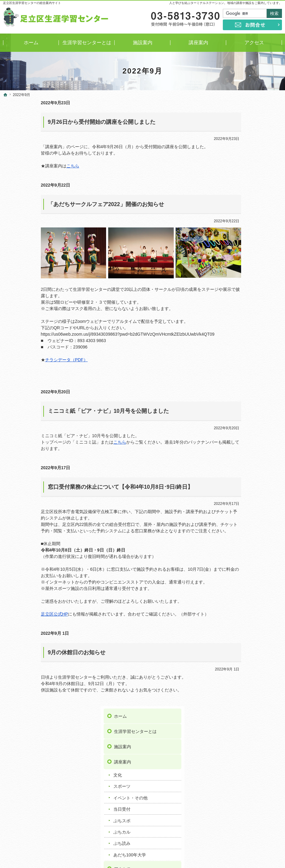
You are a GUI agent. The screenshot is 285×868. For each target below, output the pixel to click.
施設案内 (232, 138)
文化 (227, 166)
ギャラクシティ (233, 696)
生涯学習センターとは (244, 123)
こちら (35, 166)
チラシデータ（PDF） (29, 360)
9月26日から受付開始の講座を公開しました (64, 122)
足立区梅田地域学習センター (246, 613)
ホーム (230, 108)
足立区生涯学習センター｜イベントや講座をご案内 (172, 854)
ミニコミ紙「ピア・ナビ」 (248, 288)
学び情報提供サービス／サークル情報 (251, 305)
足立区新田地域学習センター (246, 645)
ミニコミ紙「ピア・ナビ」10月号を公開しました (71, 411)
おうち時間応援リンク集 (247, 323)
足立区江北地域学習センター (246, 626)
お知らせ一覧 (236, 353)
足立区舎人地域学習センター (246, 677)
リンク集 (232, 403)
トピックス (233, 378)
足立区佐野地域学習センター (246, 632)
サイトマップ (236, 464)
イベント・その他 (240, 189)
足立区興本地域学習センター (246, 619)
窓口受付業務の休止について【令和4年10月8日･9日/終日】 (83, 487)
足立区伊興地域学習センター (246, 606)
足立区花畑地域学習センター (246, 683)
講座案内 (232, 153)
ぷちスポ (231, 212)
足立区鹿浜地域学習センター (246, 638)
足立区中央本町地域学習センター (246, 661)
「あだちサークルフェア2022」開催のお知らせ (68, 204)
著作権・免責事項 (240, 449)
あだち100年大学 (239, 246)
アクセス (232, 260)
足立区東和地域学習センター (246, 670)
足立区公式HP (17, 614)
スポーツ (231, 178)
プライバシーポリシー (244, 434)
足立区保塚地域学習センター (246, 690)
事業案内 (232, 275)
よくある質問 (236, 338)
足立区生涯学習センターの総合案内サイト (32, 3)
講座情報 (231, 389)
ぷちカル (231, 223)
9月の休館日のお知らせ (39, 652)
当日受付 (231, 201)
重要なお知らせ (237, 366)
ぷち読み (231, 235)
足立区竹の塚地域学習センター (248, 651)
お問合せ (232, 418)
